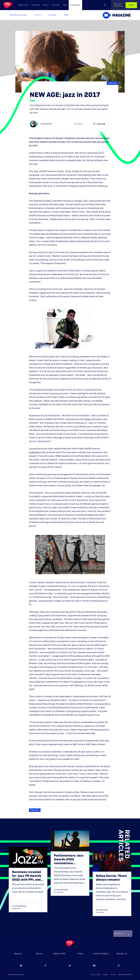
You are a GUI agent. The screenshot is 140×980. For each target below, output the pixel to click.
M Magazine (75, 5)
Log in (131, 5)
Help (65, 5)
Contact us (122, 954)
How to (38, 15)
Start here (118, 5)
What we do (23, 5)
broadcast (34, 452)
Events (39, 954)
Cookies (105, 975)
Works (46, 5)
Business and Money (18, 15)
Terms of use (96, 975)
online (87, 419)
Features (53, 15)
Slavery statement (125, 975)
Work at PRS (60, 954)
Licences (56, 5)
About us (18, 954)
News (66, 15)
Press (80, 954)
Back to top (122, 934)
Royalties (36, 5)
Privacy (113, 975)
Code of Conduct (101, 954)
